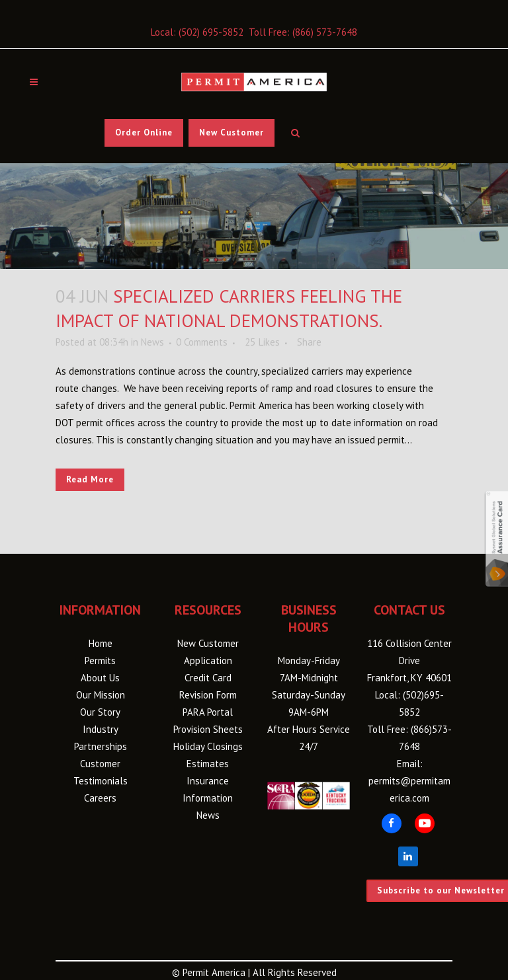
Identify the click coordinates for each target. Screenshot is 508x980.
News (152, 342)
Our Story (100, 712)
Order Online (144, 132)
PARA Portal (208, 712)
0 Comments (202, 342)
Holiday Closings (208, 746)
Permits (100, 660)
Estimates (208, 764)
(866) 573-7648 (325, 32)
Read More (90, 479)
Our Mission (101, 695)
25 (262, 342)
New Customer (232, 132)
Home (101, 643)
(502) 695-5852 (211, 32)
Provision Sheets (208, 729)
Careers (100, 798)
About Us (100, 678)
